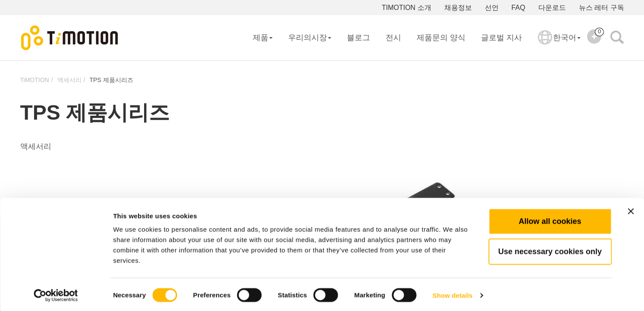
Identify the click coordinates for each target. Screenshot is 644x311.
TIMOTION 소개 (407, 8)
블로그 (358, 38)
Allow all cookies (550, 220)
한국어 (559, 43)
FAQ (518, 8)
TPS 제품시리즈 (111, 80)
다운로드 (552, 8)
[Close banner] (631, 210)
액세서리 (69, 80)
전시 (393, 38)
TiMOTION (35, 80)
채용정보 (458, 8)
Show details (453, 294)
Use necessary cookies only (550, 250)
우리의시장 (310, 38)
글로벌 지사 (501, 38)
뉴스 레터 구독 (602, 8)
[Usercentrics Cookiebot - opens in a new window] (56, 294)
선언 (492, 8)
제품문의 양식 (441, 38)
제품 (263, 38)
